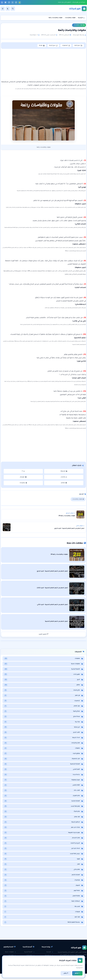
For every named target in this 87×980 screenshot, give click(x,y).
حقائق (13, 961)
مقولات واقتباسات (79, 25)
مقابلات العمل (29, 961)
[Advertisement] (43, 65)
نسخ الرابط (53, 46)
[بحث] (13, 9)
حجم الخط (78, 46)
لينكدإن (64, 483)
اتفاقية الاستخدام (47, 964)
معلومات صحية (10, 951)
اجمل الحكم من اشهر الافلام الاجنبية (60, 620)
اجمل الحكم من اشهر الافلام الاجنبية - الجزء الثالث (55, 588)
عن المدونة (49, 954)
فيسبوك (64, 471)
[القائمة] (3, 9)
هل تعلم (12, 958)
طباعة (41, 46)
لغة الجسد (30, 964)
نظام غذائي (12, 954)
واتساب (64, 477)
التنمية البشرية (29, 951)
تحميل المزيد (43, 633)
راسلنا (50, 958)
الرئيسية (50, 951)
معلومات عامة (11, 964)
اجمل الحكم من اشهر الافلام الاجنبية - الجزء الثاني (56, 604)
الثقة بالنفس (30, 958)
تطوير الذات (30, 954)
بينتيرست (23, 483)
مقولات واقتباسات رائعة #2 (62, 555)
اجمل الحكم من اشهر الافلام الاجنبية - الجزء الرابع (56, 571)
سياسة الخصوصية (47, 961)
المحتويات (66, 46)
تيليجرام (23, 477)
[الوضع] (8, 9)
